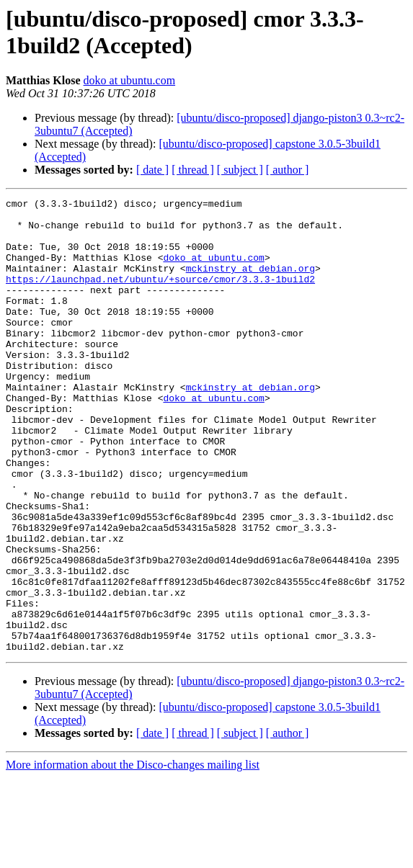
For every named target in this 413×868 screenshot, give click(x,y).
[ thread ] (193, 170)
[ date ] (152, 170)
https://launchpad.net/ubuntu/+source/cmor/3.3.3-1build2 (160, 296)
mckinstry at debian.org (250, 283)
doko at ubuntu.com (130, 80)
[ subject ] (240, 170)
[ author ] (288, 170)
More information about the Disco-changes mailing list (133, 855)
